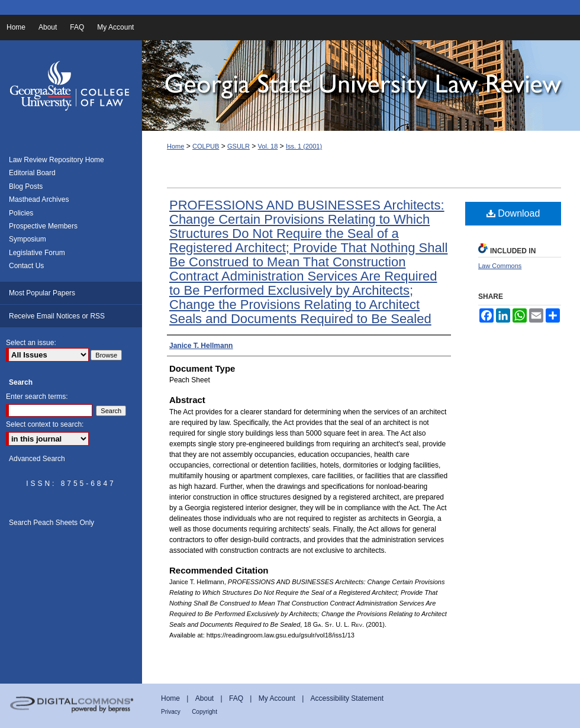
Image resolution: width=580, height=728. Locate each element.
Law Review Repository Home (57, 160)
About (204, 698)
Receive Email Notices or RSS (57, 316)
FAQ (236, 698)
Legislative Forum (37, 253)
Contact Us (26, 266)
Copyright (204, 712)
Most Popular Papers (42, 293)
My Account (277, 698)
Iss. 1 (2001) (304, 146)
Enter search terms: (37, 397)
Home (175, 146)
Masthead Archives (39, 199)
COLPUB (206, 146)
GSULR (239, 146)
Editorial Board (32, 173)
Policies (21, 213)
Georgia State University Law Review (361, 86)
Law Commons (500, 266)
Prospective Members (43, 226)
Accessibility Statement (347, 698)
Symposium (28, 239)
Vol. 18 (268, 146)
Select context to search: (45, 424)
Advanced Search (37, 459)
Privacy (171, 712)
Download (513, 213)
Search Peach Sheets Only (51, 523)
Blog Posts (26, 186)
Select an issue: (31, 343)
